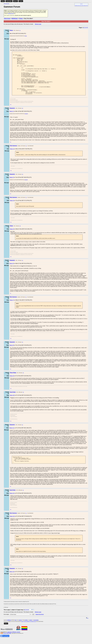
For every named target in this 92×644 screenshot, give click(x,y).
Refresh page (38, 24)
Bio (20, 30)
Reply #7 (12, 308)
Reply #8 (12, 354)
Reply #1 (12, 120)
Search (15, 1)
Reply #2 (12, 157)
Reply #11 (12, 436)
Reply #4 (12, 209)
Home (3, 1)
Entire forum (7, 19)
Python (21, 19)
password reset (11, 13)
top (87, 628)
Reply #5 (12, 237)
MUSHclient (15, 19)
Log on (81, 4)
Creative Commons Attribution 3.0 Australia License (29, 631)
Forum (21, 1)
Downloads (9, 1)
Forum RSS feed (7, 643)
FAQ (87, 5)
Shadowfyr (26, 122)
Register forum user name (79, 5)
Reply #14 (12, 581)
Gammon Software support (14, 642)
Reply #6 (12, 272)
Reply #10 (12, 404)
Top (11, 113)
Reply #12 (12, 503)
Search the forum (40, 624)
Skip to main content (6, 4)
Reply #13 (12, 526)
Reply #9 (12, 384)
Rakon (26, 36)
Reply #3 (12, 186)
